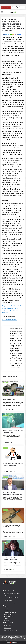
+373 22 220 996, (8, 598)
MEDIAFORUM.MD (8, 631)
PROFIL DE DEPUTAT (9, 616)
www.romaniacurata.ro (9, 320)
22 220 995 (15, 598)
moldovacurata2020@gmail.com (12, 603)
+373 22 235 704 (8, 600)
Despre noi (6, 620)
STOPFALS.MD (8, 628)
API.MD (6, 625)
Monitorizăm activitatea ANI (10, 613)
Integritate (6, 609)
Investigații (6, 611)
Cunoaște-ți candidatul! (9, 615)
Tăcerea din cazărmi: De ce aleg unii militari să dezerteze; (18, 7)
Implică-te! (6, 618)
